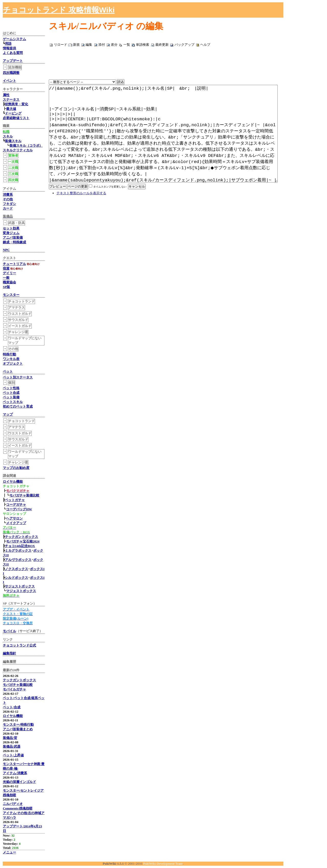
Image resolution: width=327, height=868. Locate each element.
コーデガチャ (16, 505)
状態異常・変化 (16, 104)
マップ (8, 414)
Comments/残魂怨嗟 (18, 808)
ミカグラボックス (18, 551)
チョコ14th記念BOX (20, 546)
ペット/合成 (12, 707)
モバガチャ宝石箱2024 (23, 541)
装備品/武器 (12, 747)
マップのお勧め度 (16, 468)
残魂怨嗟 (9, 795)
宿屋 (6, 268)
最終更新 (162, 45)
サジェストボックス (20, 586)
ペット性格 (11, 388)
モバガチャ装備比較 (24, 495)
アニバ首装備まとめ (18, 729)
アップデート (13, 61)
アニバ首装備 (13, 238)
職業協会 (9, 282)
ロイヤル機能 (13, 482)
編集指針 (9, 653)
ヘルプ (205, 45)
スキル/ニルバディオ (91, 26)
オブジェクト (13, 363)
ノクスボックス (16, 569)
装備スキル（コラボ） (26, 146)
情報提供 (9, 48)
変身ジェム (11, 233)
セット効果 (11, 228)
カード (8, 208)
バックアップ (184, 45)
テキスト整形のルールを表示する (81, 219)
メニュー (9, 852)
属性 (6, 95)
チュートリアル (14, 264)
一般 (6, 278)
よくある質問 (13, 53)
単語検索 (143, 45)
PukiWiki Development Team (163, 864)
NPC (6, 250)
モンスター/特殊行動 (18, 725)
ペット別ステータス (18, 377)
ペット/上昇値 (13, 755)
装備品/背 (10, 738)
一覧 (127, 45)
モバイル (9, 631)
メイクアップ (16, 523)
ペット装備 (11, 397)
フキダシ (9, 204)
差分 (114, 45)
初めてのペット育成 (18, 406)
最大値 (11, 109)
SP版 (6, 287)
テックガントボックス (21, 537)
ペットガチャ (15, 500)
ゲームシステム (14, 39)
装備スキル (13, 141)
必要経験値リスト (16, 118)
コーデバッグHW (19, 509)
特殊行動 (9, 354)
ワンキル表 (11, 359)
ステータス (11, 100)
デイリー (9, 273)
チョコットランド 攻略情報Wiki (59, 10)
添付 (102, 45)
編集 (89, 45)
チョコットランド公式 (19, 645)
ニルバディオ (13, 804)
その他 (8, 199)
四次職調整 (11, 73)
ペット (8, 371)
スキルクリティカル (18, 150)
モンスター (11, 295)
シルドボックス (16, 578)
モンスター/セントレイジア (23, 790)
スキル (8, 136)
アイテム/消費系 (15, 773)
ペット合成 (11, 393)
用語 (8, 44)
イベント (9, 81)
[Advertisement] (267, 10)
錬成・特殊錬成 (14, 242)
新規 (76, 45)
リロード (61, 45)
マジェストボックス (21, 591)
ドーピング (13, 113)
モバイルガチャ (14, 689)
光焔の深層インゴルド (19, 782)
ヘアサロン (14, 518)
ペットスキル (13, 402)
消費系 (8, 195)
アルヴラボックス (18, 560)
